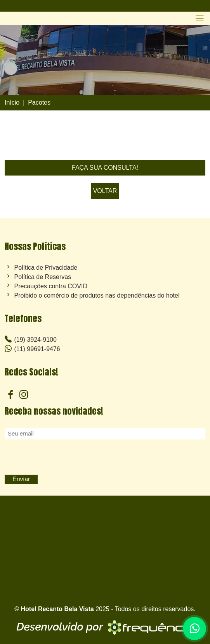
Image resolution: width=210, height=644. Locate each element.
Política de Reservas (43, 277)
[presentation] (64, 458)
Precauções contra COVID (51, 286)
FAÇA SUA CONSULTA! (105, 168)
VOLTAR (105, 191)
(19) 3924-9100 (31, 339)
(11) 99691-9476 (32, 349)
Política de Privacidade (46, 268)
